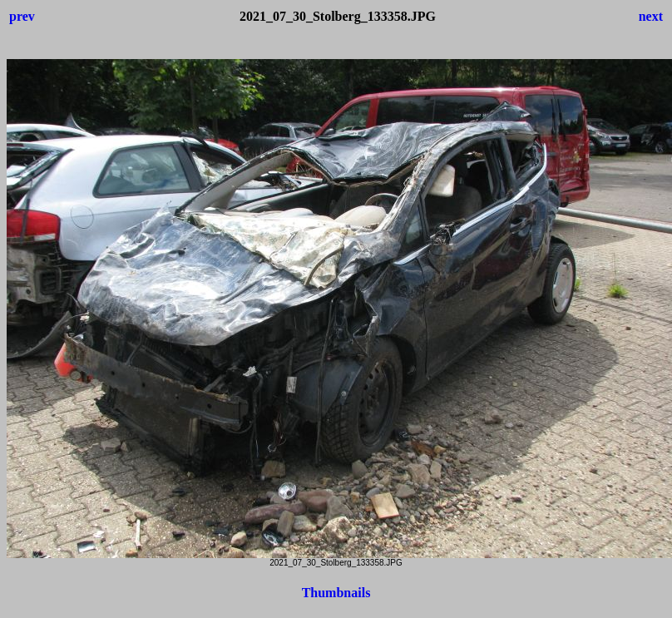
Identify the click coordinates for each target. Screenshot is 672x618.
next (651, 16)
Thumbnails (336, 593)
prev (22, 16)
